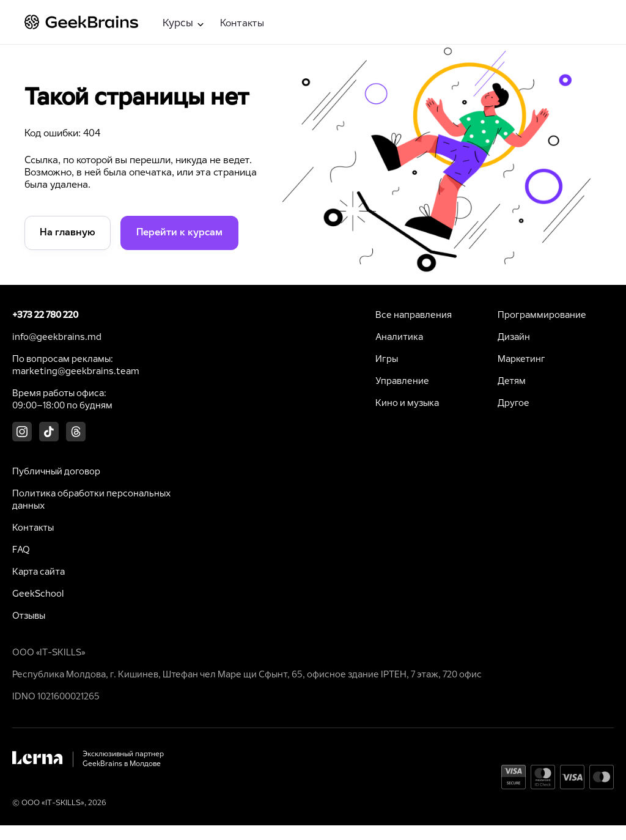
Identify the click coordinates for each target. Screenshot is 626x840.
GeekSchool (38, 594)
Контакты (242, 24)
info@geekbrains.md (57, 337)
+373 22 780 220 (45, 315)
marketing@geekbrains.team (76, 372)
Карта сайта (39, 572)
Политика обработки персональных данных (91, 500)
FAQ (21, 550)
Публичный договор (56, 472)
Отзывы (29, 616)
